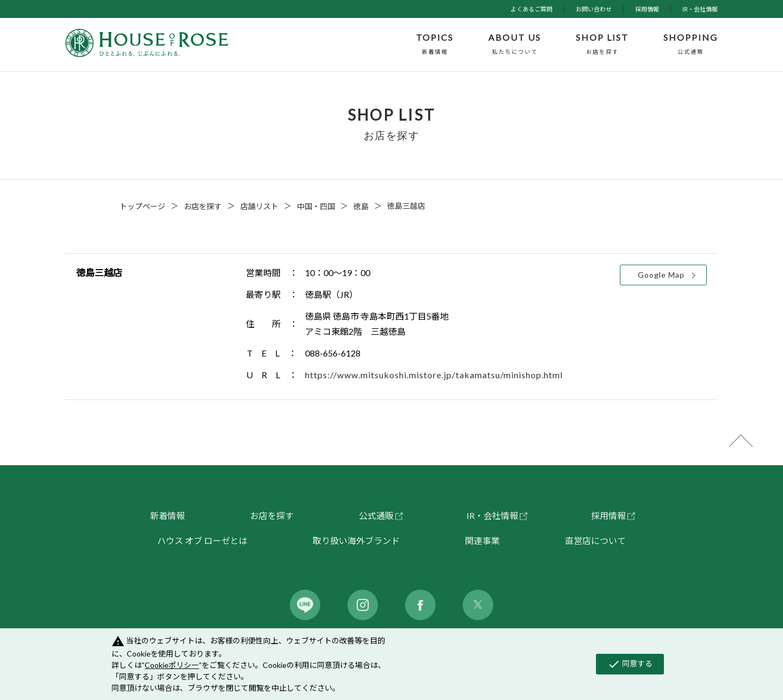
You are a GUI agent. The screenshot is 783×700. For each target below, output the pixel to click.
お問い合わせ (594, 9)
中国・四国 (316, 206)
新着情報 (167, 515)
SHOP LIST (602, 45)
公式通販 (376, 515)
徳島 (361, 206)
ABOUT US (515, 45)
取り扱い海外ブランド (356, 540)
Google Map (661, 275)
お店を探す (203, 206)
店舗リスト (259, 206)
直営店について (595, 540)
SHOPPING (691, 45)
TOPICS (435, 45)
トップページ (142, 206)
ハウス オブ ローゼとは (202, 540)
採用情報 (647, 9)
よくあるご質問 (532, 9)
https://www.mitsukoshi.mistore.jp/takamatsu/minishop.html (434, 375)
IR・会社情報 (700, 9)
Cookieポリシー (172, 665)
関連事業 (482, 540)
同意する (630, 664)
